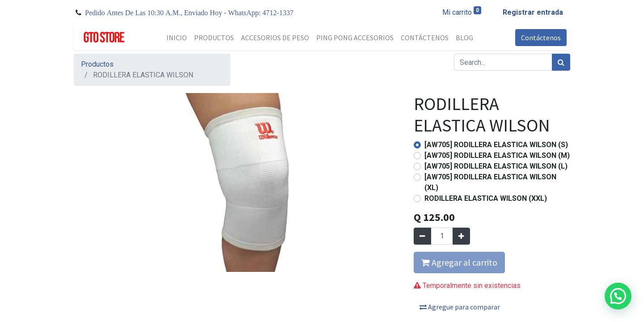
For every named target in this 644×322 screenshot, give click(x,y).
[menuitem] (177, 38)
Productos (97, 64)
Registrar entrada (533, 12)
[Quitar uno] (422, 236)
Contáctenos (541, 38)
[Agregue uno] (461, 236)
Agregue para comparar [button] (460, 307)
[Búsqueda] (561, 62)
